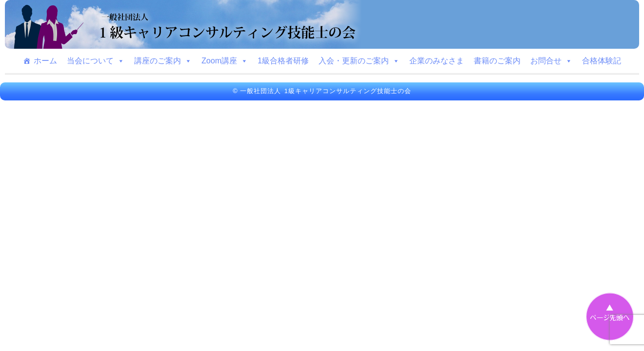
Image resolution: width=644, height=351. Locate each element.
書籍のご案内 (497, 61)
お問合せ (551, 61)
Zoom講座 (225, 61)
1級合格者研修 (283, 61)
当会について (96, 61)
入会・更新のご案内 (359, 61)
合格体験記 (602, 61)
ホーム (45, 61)
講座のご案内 (163, 61)
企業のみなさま (437, 61)
